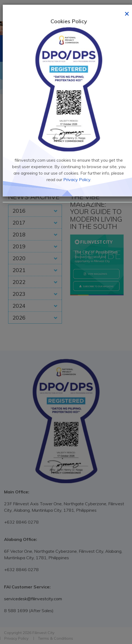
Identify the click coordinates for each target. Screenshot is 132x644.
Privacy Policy (77, 179)
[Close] (127, 13)
